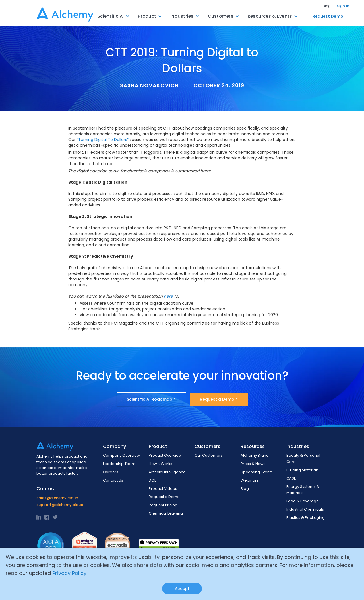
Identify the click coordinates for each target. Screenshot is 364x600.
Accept (182, 589)
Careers (111, 472)
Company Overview (121, 455)
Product (147, 16)
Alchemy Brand (255, 455)
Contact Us (113, 480)
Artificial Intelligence (167, 472)
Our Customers (209, 455)
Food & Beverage (303, 501)
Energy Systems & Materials (303, 490)
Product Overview (165, 455)
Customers (221, 16)
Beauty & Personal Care (303, 459)
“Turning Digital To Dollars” (103, 140)
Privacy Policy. (70, 573)
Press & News (253, 464)
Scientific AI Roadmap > (151, 399)
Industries (182, 16)
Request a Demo (164, 497)
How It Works (161, 464)
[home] (65, 13)
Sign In (343, 6)
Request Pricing (163, 505)
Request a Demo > (219, 399)
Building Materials (303, 470)
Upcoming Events (257, 472)
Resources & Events (270, 16)
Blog (327, 6)
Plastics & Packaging (306, 518)
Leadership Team (119, 464)
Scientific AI (111, 16)
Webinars (250, 480)
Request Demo (328, 16)
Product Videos (163, 489)
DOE (153, 480)
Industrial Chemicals (305, 509)
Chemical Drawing (166, 513)
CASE (291, 478)
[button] (113, 16)
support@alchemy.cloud (60, 505)
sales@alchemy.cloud (57, 498)
